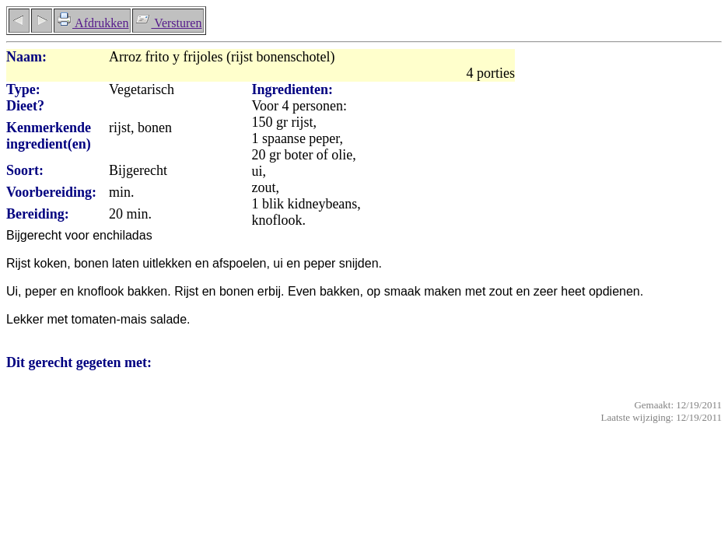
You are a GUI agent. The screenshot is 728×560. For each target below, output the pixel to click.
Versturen (168, 23)
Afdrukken (92, 23)
